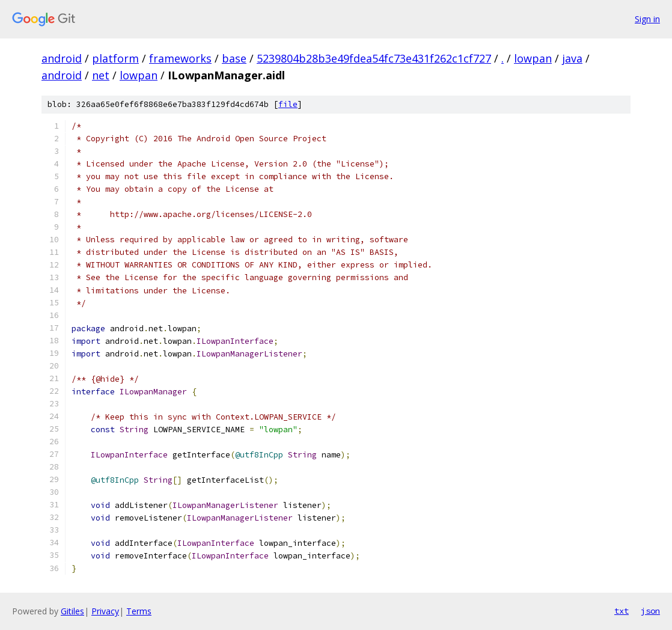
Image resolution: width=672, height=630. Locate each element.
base (234, 58)
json (650, 611)
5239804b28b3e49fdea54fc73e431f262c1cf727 (374, 58)
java (572, 58)
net (101, 75)
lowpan (533, 58)
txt (622, 611)
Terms (139, 611)
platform (115, 58)
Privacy (105, 611)
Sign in (647, 19)
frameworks (180, 58)
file (288, 104)
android (62, 58)
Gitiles (72, 611)
